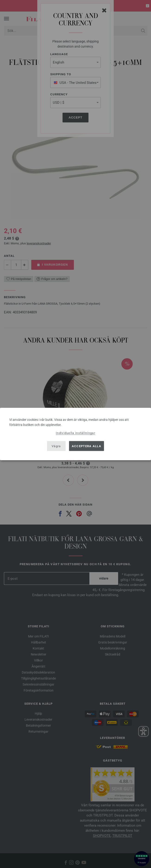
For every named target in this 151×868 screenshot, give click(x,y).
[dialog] (75, 434)
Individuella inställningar (75, 433)
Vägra (56, 446)
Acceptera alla (87, 446)
